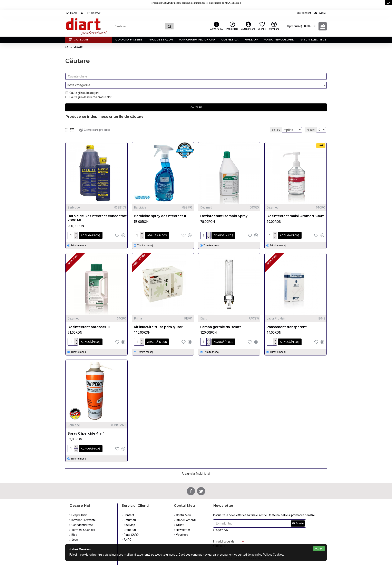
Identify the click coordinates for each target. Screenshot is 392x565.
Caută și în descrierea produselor (88, 89)
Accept (319, 549)
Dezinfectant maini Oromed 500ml (296, 208)
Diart (204, 310)
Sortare (274, 122)
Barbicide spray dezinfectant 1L (161, 208)
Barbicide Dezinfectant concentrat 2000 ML (97, 210)
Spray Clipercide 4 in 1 (86, 424)
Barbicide (74, 200)
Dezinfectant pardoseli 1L (89, 318)
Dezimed (206, 200)
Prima (138, 310)
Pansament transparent (287, 318)
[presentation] (272, 535)
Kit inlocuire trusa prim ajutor (158, 318)
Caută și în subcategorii (82, 85)
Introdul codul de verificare (224, 533)
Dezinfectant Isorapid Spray (224, 208)
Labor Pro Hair (276, 310)
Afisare (312, 122)
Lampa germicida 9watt (221, 318)
